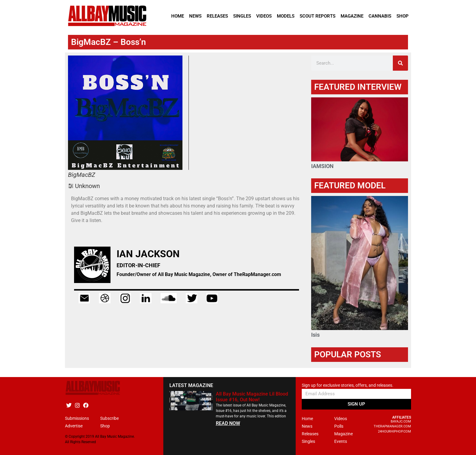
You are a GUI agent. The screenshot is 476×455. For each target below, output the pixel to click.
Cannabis (380, 16)
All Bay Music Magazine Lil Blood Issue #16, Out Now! (252, 397)
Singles (242, 16)
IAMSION (322, 166)
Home (178, 16)
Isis (315, 335)
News (195, 16)
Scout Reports (318, 16)
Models (286, 16)
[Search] (400, 63)
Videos (264, 16)
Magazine (352, 16)
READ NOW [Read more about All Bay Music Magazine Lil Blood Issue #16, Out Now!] (228, 423)
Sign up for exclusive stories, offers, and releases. (348, 385)
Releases (217, 16)
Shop (403, 16)
